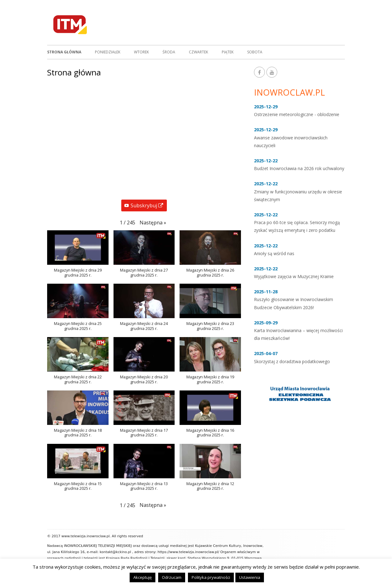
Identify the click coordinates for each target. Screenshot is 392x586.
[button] (153, 223)
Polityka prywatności (211, 577)
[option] (299, 393)
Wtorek (141, 52)
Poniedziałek (108, 52)
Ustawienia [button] (250, 577)
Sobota (255, 52)
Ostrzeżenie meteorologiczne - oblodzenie (297, 114)
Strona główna (64, 52)
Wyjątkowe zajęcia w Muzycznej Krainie (294, 276)
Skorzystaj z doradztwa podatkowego (292, 361)
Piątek (228, 52)
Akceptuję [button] (143, 577)
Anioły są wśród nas (274, 253)
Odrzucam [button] (172, 577)
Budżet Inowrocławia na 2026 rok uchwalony (299, 168)
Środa (169, 52)
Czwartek (198, 52)
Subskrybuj (146, 206)
